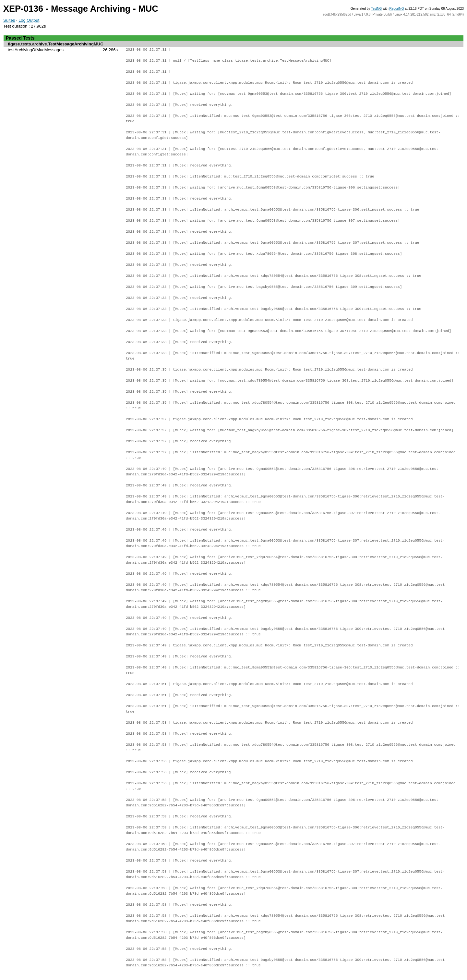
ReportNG (397, 9)
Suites (9, 20)
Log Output (29, 20)
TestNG (376, 9)
